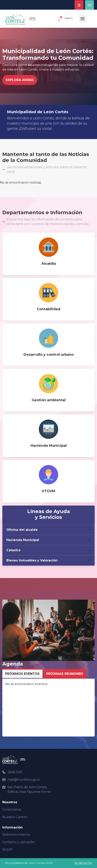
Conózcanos (12, 809)
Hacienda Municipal (23, 540)
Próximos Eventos (22, 674)
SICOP (7, 850)
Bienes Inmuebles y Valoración (32, 560)
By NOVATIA (83, 863)
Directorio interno (16, 835)
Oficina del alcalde (22, 530)
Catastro (13, 550)
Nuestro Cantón (15, 817)
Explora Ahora (20, 80)
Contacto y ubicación (19, 842)
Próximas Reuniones (65, 674)
